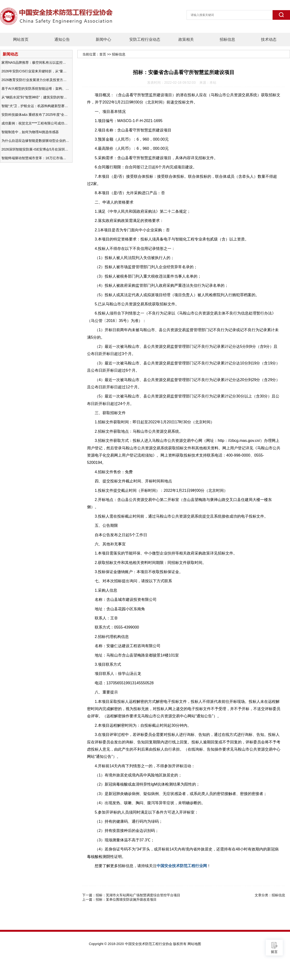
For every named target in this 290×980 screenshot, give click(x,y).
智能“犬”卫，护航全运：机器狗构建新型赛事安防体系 (35, 106)
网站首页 (21, 39)
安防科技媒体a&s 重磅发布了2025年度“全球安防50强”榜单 (35, 115)
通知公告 (62, 39)
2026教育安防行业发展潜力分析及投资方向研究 (35, 80)
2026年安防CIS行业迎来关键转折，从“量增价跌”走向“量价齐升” (35, 71)
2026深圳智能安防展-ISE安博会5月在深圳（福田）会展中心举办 (35, 149)
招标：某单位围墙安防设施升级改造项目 (126, 899)
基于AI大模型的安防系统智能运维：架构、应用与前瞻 (35, 89)
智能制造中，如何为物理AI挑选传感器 (30, 132)
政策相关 (186, 39)
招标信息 (227, 39)
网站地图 (194, 944)
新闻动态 (10, 54)
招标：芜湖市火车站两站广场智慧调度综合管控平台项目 (138, 895)
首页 (103, 54)
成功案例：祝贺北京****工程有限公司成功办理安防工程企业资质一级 (35, 123)
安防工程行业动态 (145, 39)
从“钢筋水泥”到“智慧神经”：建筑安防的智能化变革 (35, 97)
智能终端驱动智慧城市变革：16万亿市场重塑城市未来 (35, 158)
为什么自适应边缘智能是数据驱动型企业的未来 (35, 141)
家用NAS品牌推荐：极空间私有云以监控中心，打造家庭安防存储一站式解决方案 (35, 62)
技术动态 (269, 39)
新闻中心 (103, 39)
